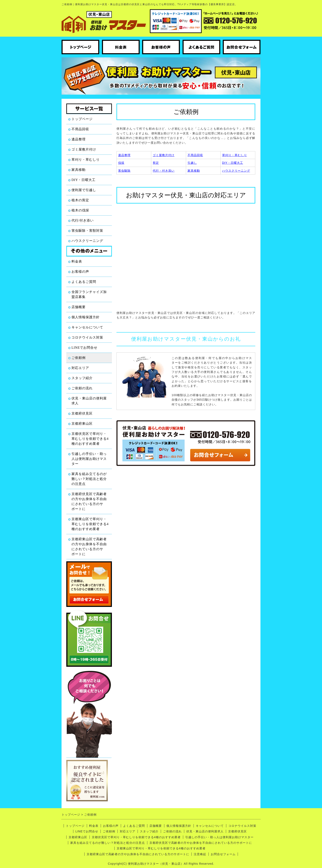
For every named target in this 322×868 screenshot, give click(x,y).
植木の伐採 (80, 210)
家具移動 (79, 170)
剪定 (156, 163)
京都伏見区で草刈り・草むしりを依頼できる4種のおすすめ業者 (90, 439)
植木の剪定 (80, 200)
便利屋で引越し (84, 190)
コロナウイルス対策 (87, 337)
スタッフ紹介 (82, 378)
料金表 (77, 261)
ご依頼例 (79, 358)
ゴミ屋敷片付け (84, 149)
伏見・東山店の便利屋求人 (89, 401)
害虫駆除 (124, 171)
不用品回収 (80, 129)
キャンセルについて (87, 327)
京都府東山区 (82, 424)
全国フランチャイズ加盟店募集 (89, 294)
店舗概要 (79, 307)
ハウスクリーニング (87, 241)
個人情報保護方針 (86, 317)
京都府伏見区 (82, 413)
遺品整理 (79, 139)
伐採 (121, 163)
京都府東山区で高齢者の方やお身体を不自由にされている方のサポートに (89, 547)
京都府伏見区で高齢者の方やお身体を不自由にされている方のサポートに (89, 501)
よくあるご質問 (84, 282)
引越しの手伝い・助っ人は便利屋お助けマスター (89, 459)
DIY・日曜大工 (84, 180)
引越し (192, 163)
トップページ (82, 119)
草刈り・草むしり (86, 160)
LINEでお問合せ (84, 348)
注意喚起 (200, 854)
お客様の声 (80, 272)
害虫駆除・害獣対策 (87, 231)
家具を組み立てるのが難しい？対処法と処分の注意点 (89, 479)
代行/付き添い (83, 220)
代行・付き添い (164, 171)
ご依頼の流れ (82, 388)
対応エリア (80, 368)
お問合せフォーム (223, 854)
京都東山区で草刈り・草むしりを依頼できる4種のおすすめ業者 (90, 524)
